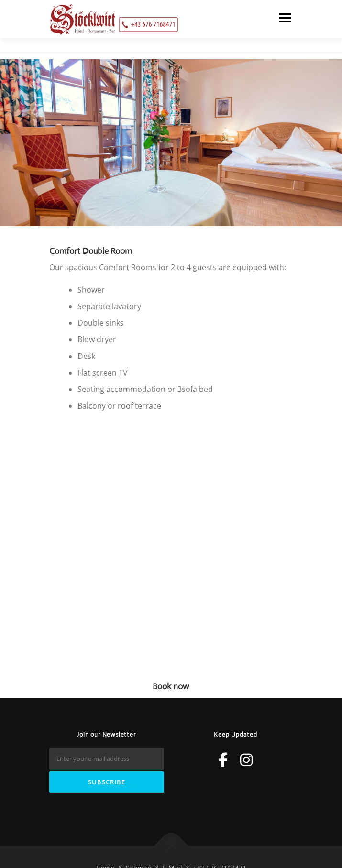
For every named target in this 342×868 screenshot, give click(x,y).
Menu (285, 18)
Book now (171, 686)
